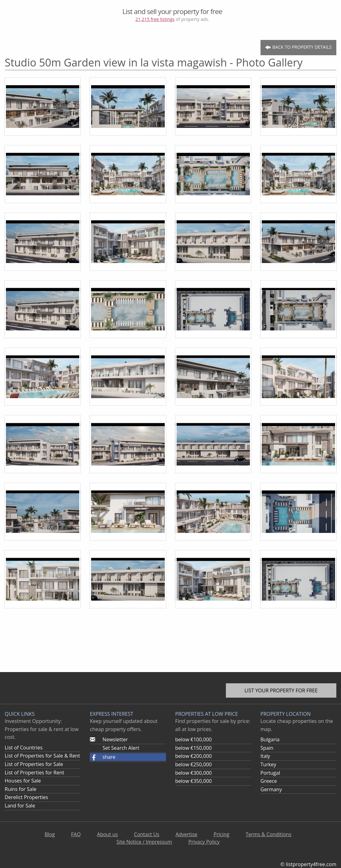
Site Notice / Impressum (144, 842)
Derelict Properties (26, 797)
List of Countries (24, 748)
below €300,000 (194, 773)
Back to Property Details (298, 47)
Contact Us (147, 834)
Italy (265, 756)
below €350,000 (194, 781)
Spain (267, 748)
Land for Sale (20, 806)
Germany (271, 789)
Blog (50, 834)
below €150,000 (194, 748)
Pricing (222, 834)
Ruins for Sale (21, 789)
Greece (269, 781)
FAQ (76, 834)
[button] (128, 757)
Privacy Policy (204, 842)
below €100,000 (194, 739)
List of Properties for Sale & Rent (42, 756)
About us (107, 834)
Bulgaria (270, 739)
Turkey (268, 764)
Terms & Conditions (268, 834)
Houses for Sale (23, 781)
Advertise (187, 834)
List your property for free (281, 690)
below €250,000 (194, 764)
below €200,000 (194, 756)
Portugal (270, 773)
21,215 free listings (155, 19)
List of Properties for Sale (34, 764)
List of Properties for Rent (34, 773)
